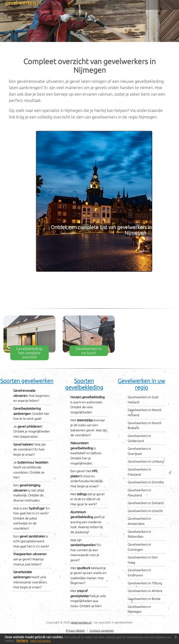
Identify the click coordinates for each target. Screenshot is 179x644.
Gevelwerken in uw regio (141, 384)
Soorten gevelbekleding (84, 384)
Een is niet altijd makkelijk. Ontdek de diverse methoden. (29, 493)
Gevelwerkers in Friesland (139, 472)
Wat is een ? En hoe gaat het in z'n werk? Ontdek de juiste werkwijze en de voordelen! (31, 518)
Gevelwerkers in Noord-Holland (145, 412)
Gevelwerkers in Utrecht (145, 511)
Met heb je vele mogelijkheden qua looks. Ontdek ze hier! (88, 598)
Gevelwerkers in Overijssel (139, 451)
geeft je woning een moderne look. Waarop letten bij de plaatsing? (88, 522)
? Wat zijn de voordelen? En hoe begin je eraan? (30, 449)
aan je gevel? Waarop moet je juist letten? (30, 559)
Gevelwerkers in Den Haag (143, 560)
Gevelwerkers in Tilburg (145, 583)
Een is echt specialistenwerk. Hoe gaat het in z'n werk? (31, 541)
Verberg (22, 641)
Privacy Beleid (75, 630)
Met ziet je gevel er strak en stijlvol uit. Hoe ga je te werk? (88, 499)
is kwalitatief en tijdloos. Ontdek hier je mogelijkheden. (86, 453)
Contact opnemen (102, 630)
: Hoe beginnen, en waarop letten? (32, 396)
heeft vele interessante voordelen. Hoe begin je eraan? (30, 580)
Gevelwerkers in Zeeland (146, 503)
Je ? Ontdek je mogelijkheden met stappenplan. (32, 431)
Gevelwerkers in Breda (144, 599)
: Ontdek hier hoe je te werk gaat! (31, 414)
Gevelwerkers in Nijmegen (139, 609)
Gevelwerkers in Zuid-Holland (143, 400)
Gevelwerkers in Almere (145, 591)
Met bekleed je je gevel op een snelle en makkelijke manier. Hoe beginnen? (88, 576)
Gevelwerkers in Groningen (139, 547)
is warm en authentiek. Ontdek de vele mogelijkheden (88, 405)
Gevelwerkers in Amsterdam (139, 521)
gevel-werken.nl (81, 622)
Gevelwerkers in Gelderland (139, 438)
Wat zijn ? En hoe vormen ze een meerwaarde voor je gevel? (86, 550)
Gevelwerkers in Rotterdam (139, 534)
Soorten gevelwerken (27, 381)
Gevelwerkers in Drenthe (146, 482)
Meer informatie (41, 641)
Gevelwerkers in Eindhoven (139, 573)
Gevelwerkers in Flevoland (139, 493)
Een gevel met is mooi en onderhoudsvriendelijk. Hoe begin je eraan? (87, 479)
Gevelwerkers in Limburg (146, 461)
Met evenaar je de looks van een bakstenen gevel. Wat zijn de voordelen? (89, 428)
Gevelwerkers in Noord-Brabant (145, 426)
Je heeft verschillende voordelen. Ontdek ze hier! (31, 470)
